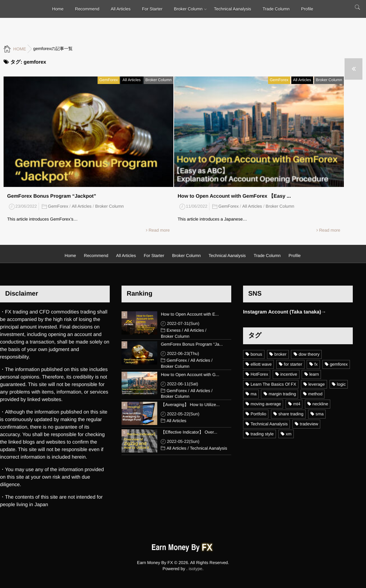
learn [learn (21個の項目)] (314, 374)
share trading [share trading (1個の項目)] (291, 414)
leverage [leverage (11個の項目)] (317, 384)
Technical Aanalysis (233, 9)
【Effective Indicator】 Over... (189, 432)
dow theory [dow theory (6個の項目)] (309, 354)
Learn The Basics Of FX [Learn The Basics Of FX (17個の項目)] (273, 384)
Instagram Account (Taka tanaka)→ (285, 312)
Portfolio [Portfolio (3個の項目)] (258, 414)
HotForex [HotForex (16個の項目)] (259, 374)
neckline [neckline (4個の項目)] (320, 404)
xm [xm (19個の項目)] (289, 434)
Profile (307, 9)
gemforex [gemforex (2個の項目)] (339, 364)
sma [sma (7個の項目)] (320, 414)
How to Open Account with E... (190, 314)
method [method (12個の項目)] (315, 394)
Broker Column (188, 9)
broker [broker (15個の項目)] (281, 354)
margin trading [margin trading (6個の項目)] (282, 394)
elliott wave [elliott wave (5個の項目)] (261, 364)
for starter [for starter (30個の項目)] (293, 364)
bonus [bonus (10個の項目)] (256, 354)
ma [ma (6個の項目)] (254, 394)
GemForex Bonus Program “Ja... (192, 344)
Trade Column (276, 9)
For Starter (152, 9)
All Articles (121, 9)
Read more (159, 228)
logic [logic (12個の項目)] (342, 384)
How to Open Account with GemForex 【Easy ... (234, 194)
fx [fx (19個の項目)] (316, 364)
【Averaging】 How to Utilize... (190, 405)
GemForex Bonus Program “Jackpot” (52, 194)
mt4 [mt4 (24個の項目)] (297, 404)
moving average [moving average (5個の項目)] (266, 404)
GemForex (109, 78)
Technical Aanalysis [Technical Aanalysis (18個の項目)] (269, 424)
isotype (196, 569)
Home (58, 9)
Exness (174, 330)
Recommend (87, 9)
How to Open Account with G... (190, 375)
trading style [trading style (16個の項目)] (262, 434)
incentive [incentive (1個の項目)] (289, 374)
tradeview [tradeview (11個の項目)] (309, 424)
